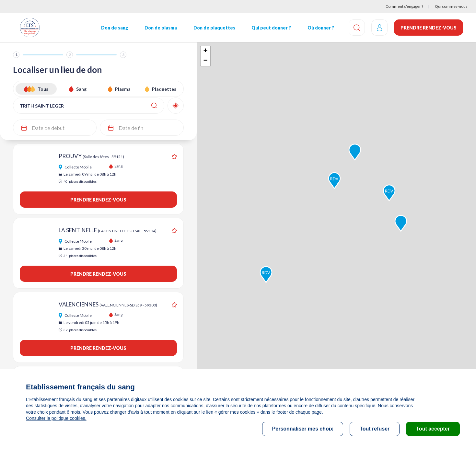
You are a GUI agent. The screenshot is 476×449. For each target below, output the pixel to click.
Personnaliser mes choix (303, 429)
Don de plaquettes (214, 28)
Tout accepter (433, 429)
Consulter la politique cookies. (56, 418)
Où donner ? (321, 28)
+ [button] (206, 51)
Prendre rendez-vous (429, 28)
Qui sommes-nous (451, 6)
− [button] (206, 61)
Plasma (123, 89)
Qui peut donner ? (271, 28)
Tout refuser (375, 429)
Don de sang (115, 28)
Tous (43, 89)
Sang (81, 89)
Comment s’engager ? (404, 6)
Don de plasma (161, 28)
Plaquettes (164, 89)
